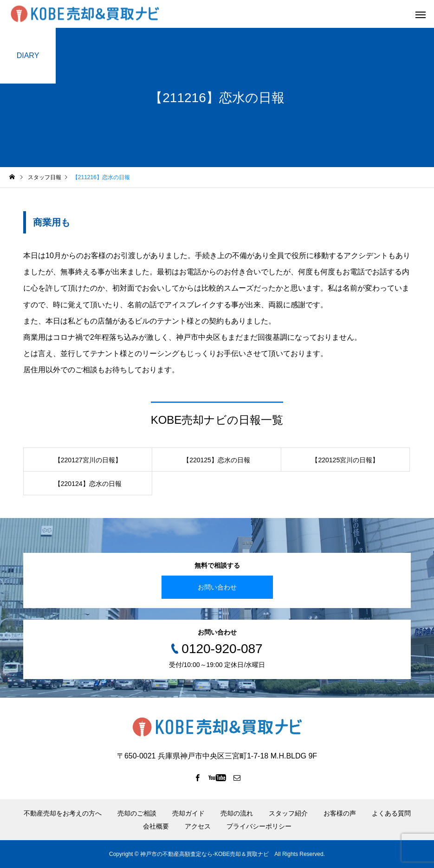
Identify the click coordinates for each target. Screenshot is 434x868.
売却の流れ (237, 813)
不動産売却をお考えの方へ (63, 813)
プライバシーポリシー (259, 826)
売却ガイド (188, 813)
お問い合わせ (217, 587)
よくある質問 (391, 813)
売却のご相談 (137, 813)
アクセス (198, 826)
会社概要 (156, 826)
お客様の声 (340, 813)
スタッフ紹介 (288, 813)
